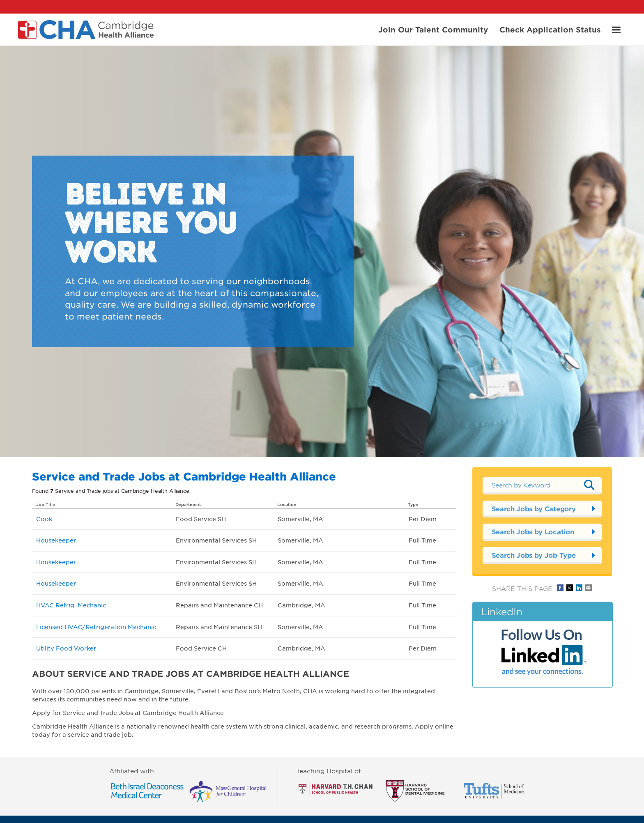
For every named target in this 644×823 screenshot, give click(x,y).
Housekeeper (56, 540)
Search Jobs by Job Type (534, 555)
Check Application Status (550, 29)
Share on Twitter (570, 588)
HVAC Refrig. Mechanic (71, 605)
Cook (44, 519)
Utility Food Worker (66, 648)
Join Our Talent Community (433, 29)
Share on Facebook (560, 588)
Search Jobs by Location (533, 531)
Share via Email (589, 588)
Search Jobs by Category (534, 508)
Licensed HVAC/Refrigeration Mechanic (96, 627)
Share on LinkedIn (579, 588)
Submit (589, 485)
